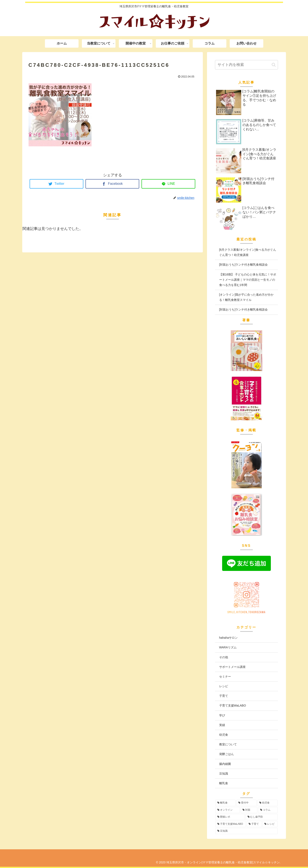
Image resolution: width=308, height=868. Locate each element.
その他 (224, 657)
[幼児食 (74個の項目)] (267, 803)
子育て (224, 696)
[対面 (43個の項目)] (249, 810)
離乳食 (224, 783)
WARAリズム (228, 647)
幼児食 (224, 735)
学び (222, 715)
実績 (222, 725)
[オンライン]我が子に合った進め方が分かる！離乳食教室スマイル (246, 297)
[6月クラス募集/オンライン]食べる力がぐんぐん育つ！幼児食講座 (248, 252)
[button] (274, 65)
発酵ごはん (227, 754)
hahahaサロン (229, 638)
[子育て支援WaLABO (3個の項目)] (231, 824)
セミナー (225, 677)
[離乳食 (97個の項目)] (225, 803)
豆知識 (224, 774)
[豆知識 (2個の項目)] (246, 831)
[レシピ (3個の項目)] (270, 824)
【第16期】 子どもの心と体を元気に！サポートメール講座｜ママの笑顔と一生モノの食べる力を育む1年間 (248, 280)
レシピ (224, 686)
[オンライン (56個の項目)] (228, 810)
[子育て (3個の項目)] (254, 824)
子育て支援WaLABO (233, 705)
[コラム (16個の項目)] (268, 810)
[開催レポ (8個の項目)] (230, 817)
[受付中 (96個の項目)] (246, 803)
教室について (228, 744)
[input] (246, 65)
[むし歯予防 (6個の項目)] (262, 817)
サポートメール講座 (232, 667)
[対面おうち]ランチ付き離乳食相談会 (244, 265)
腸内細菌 (225, 764)
